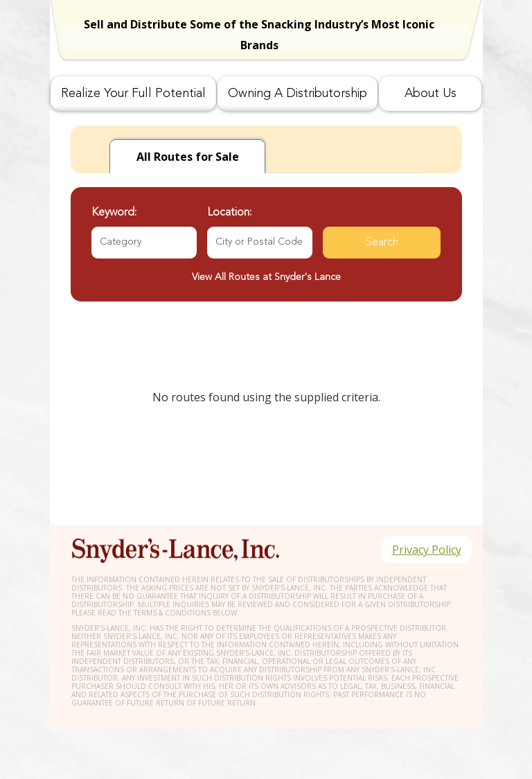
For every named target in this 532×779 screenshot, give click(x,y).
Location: (229, 213)
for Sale (188, 157)
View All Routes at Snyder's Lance (266, 277)
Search (382, 243)
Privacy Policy (427, 550)
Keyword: (114, 213)
